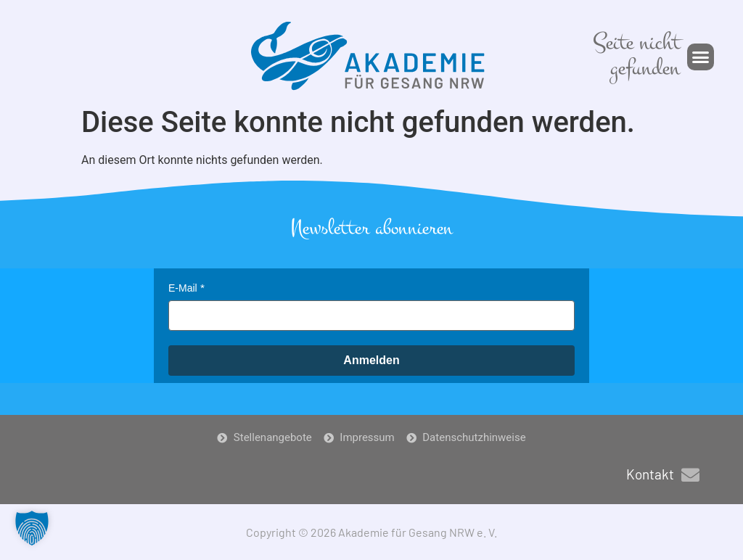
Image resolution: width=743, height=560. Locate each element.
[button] (701, 57)
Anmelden (371, 360)
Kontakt (650, 474)
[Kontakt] (690, 475)
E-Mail (183, 288)
